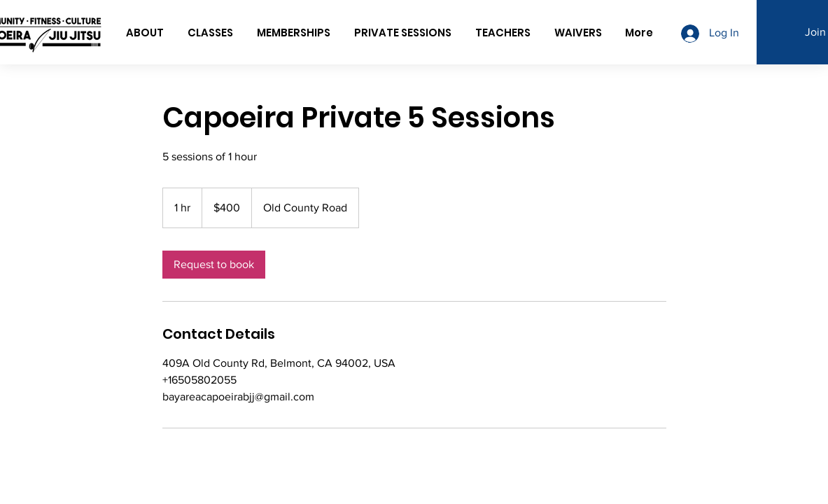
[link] (214, 265)
